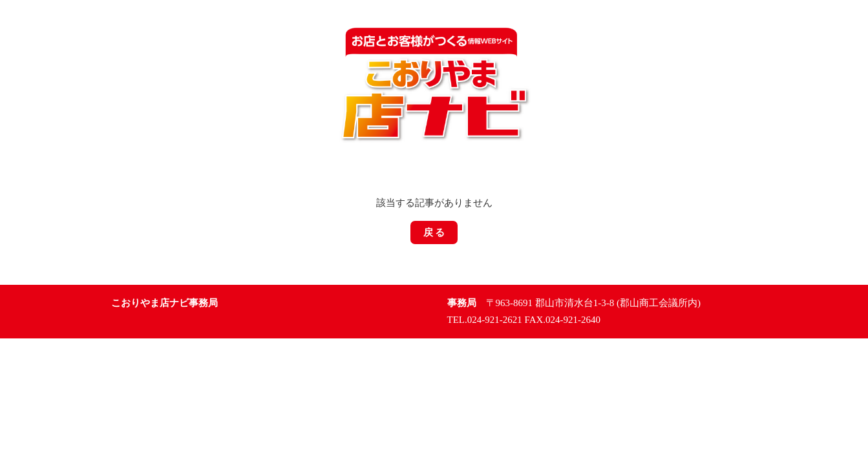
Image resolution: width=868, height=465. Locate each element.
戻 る (434, 232)
